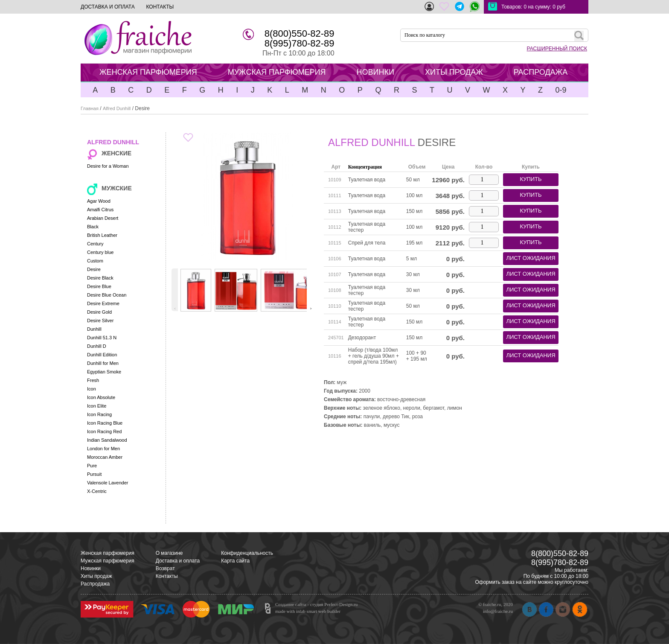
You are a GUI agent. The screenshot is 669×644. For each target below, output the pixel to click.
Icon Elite (97, 406)
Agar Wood (99, 201)
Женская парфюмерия (108, 553)
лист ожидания (531, 258)
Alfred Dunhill (117, 108)
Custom (95, 261)
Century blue (100, 252)
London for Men (103, 449)
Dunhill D (97, 346)
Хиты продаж (96, 576)
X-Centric (97, 491)
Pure (92, 466)
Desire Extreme (103, 303)
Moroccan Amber (105, 457)
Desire (94, 269)
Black (93, 227)
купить (531, 179)
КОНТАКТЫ (160, 7)
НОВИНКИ (375, 72)
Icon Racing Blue (105, 423)
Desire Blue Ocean (107, 295)
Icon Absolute (101, 397)
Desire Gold (99, 312)
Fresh (93, 380)
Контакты (167, 576)
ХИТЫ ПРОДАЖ (454, 72)
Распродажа (95, 584)
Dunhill (94, 329)
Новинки (91, 568)
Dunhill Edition (102, 355)
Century (95, 244)
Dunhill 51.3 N (102, 338)
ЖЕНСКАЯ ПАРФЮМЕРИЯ (148, 72)
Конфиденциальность (247, 553)
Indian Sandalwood (107, 440)
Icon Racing (99, 414)
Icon (92, 389)
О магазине (169, 553)
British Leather (102, 235)
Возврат (165, 568)
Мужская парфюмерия (108, 561)
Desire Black (100, 278)
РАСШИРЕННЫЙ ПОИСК (557, 49)
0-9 (561, 90)
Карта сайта (235, 561)
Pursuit (94, 474)
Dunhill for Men (103, 363)
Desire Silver (100, 321)
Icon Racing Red (104, 431)
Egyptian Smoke (104, 372)
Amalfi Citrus (100, 210)
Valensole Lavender (108, 483)
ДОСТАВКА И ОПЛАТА (108, 7)
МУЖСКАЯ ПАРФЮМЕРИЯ (277, 72)
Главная (90, 108)
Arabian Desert (103, 218)
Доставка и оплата (178, 561)
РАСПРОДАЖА (541, 72)
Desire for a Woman (108, 166)
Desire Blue (99, 286)
